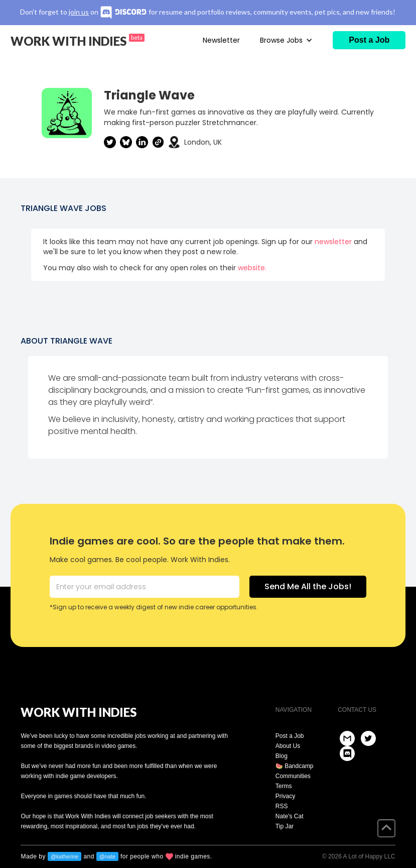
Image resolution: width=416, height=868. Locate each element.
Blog (282, 756)
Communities (293, 776)
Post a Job (290, 736)
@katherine (64, 856)
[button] (286, 40)
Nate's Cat (290, 816)
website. (252, 268)
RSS (282, 806)
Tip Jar (285, 826)
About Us (288, 746)
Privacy (285, 796)
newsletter (333, 242)
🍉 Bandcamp (295, 766)
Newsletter (221, 40)
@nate (107, 856)
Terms (284, 786)
